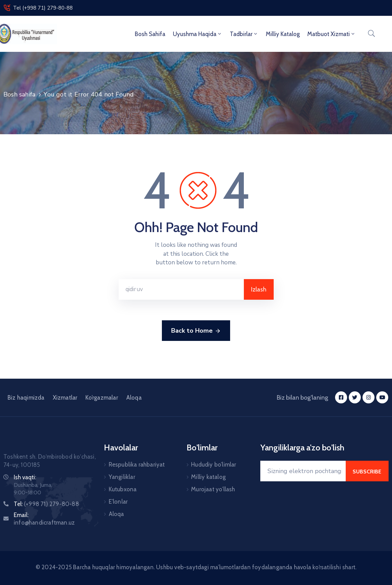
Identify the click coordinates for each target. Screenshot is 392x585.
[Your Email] (303, 471)
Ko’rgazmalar (102, 398)
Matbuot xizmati (331, 34)
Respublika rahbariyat (137, 464)
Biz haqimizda (26, 398)
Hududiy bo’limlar (213, 464)
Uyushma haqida (198, 34)
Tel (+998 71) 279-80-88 (43, 8)
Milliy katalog (208, 477)
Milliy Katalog (283, 34)
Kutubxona (123, 489)
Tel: (46, 504)
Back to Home (196, 331)
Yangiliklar (122, 477)
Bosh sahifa (150, 34)
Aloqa (134, 398)
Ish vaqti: (25, 477)
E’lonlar (118, 502)
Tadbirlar (244, 34)
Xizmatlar (65, 398)
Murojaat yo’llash (213, 489)
